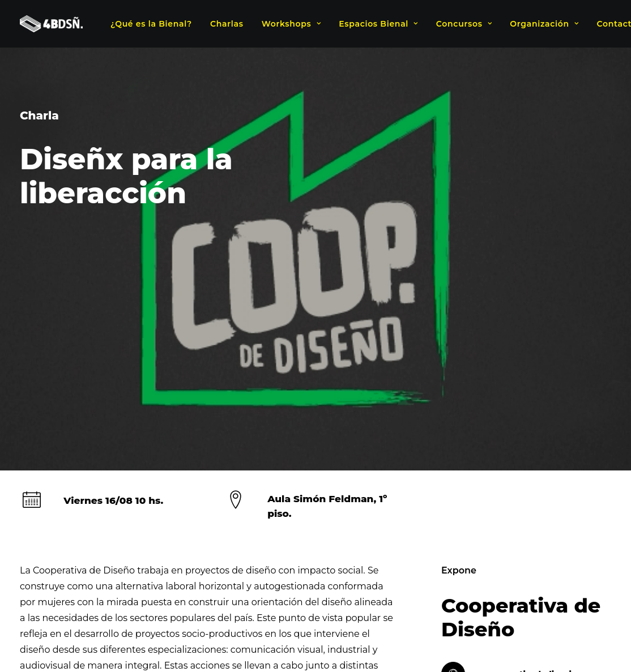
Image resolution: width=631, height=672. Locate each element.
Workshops (291, 24)
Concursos (464, 24)
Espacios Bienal (378, 24)
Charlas (227, 24)
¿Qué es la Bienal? (151, 24)
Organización (544, 24)
